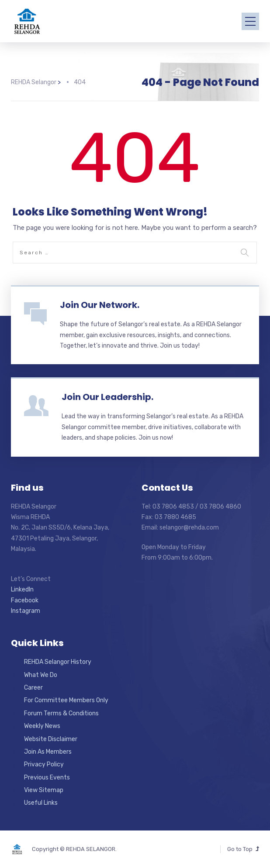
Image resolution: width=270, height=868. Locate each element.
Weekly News (42, 726)
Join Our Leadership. (107, 397)
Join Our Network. (100, 305)
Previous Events (47, 777)
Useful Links (41, 803)
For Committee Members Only (66, 700)
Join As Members (48, 752)
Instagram (26, 611)
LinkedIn (22, 589)
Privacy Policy (44, 764)
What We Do (41, 675)
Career (33, 688)
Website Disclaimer (51, 739)
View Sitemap (44, 790)
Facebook (25, 600)
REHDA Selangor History (58, 662)
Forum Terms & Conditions (61, 713)
